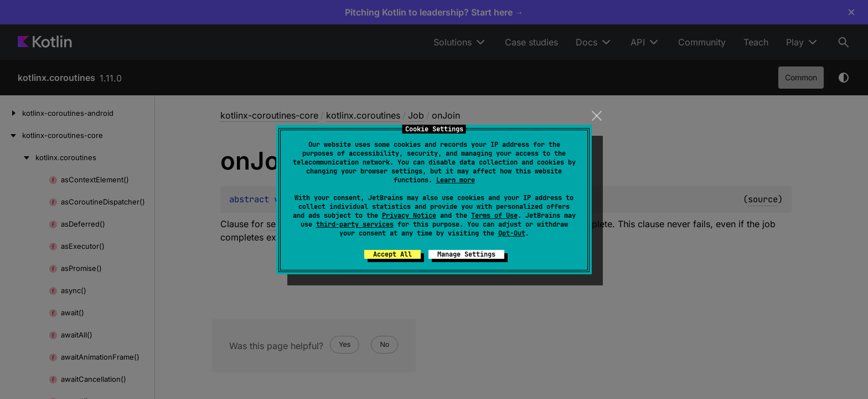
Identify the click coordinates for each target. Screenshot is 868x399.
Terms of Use (494, 216)
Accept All (392, 254)
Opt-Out (512, 233)
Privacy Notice (409, 216)
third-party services (355, 224)
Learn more (456, 180)
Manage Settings (466, 254)
